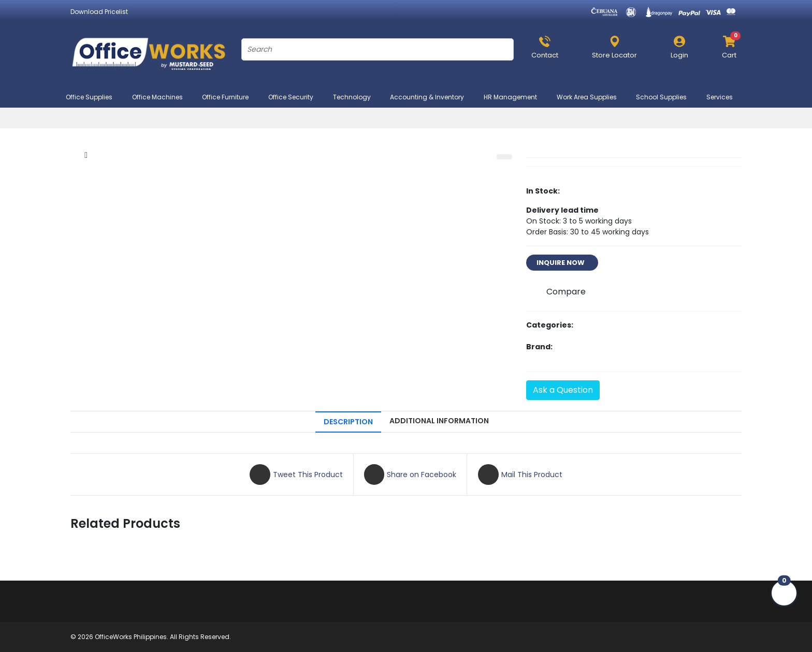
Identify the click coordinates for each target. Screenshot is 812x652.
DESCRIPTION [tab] (348, 422)
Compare (566, 292)
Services (724, 97)
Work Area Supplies (591, 97)
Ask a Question (563, 390)
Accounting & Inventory (431, 97)
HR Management (515, 97)
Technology (356, 97)
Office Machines (162, 97)
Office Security (295, 97)
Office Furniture (230, 97)
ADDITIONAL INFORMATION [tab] (439, 421)
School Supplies (666, 97)
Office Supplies (93, 97)
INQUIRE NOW (562, 263)
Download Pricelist (99, 12)
